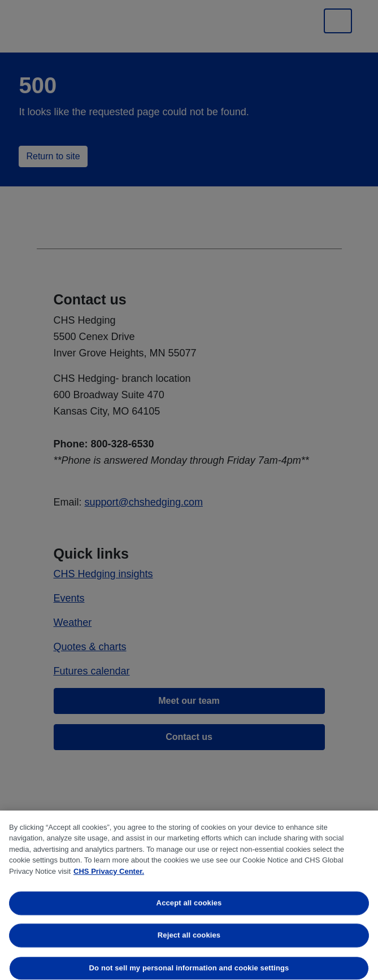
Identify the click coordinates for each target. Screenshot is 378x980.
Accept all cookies (189, 903)
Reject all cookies (189, 936)
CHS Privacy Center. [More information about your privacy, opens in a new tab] (109, 871)
